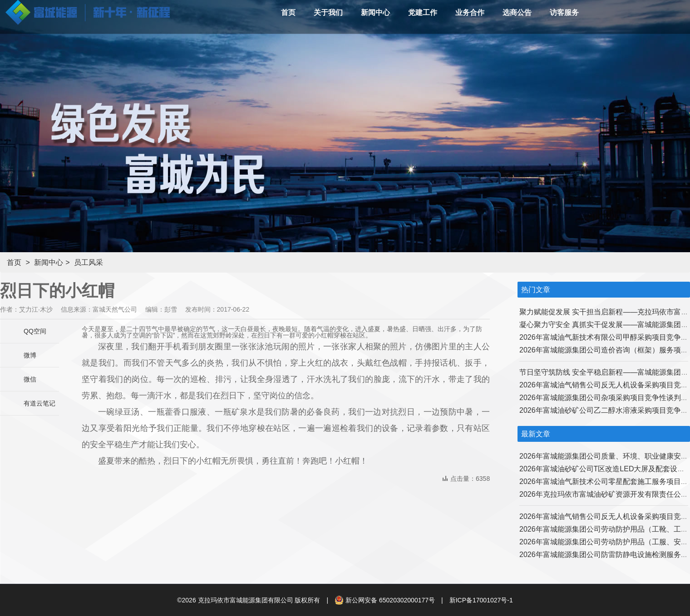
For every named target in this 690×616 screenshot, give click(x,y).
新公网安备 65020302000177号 (385, 600)
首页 (14, 262)
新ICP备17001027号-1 (481, 600)
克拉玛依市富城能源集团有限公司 (246, 600)
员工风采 (89, 262)
